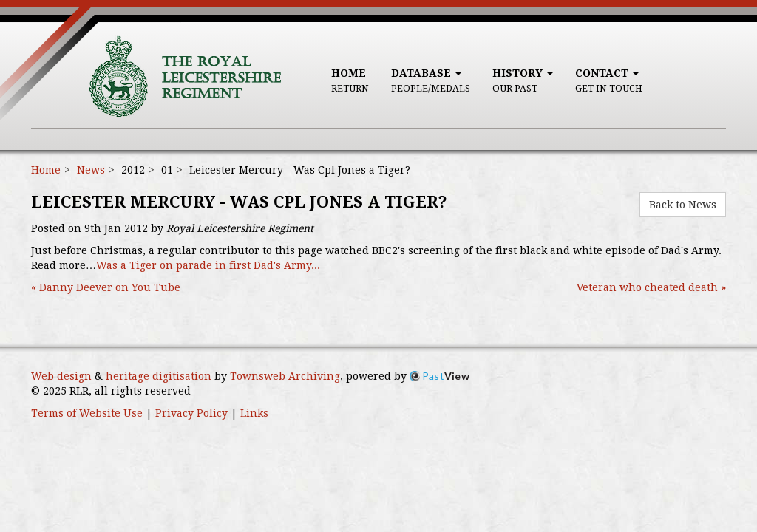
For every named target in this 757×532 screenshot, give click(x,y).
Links (254, 413)
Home (350, 81)
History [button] (523, 81)
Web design (61, 376)
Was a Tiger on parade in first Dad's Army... (208, 265)
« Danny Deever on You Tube (106, 287)
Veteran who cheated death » (651, 287)
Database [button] (431, 81)
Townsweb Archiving (285, 376)
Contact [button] (609, 81)
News (91, 170)
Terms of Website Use (87, 413)
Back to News (683, 205)
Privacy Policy (191, 413)
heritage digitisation (159, 376)
